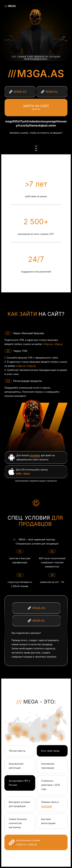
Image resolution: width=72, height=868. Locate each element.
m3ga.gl (58, 344)
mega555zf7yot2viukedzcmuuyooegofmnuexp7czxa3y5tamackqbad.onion (36, 124)
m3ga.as (41, 74)
